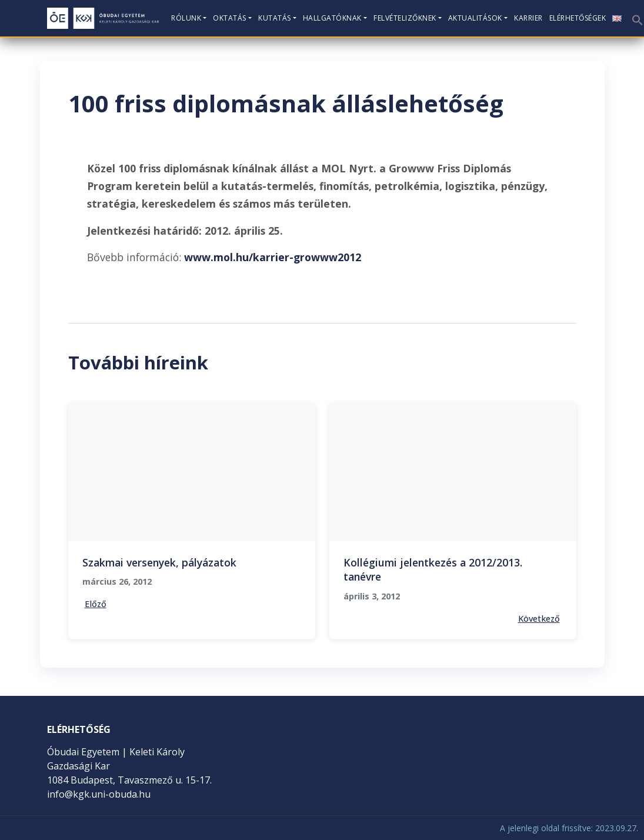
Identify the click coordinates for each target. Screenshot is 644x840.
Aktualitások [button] (475, 18)
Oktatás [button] (230, 18)
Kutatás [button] (275, 18)
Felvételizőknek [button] (405, 18)
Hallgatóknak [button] (332, 18)
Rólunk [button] (186, 18)
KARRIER (528, 18)
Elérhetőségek (578, 18)
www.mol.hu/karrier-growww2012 (273, 257)
